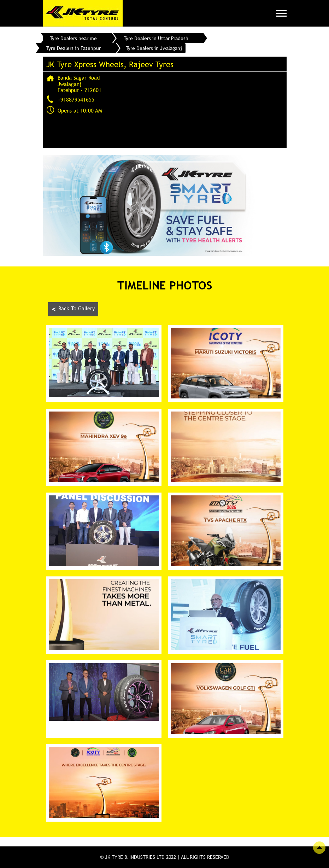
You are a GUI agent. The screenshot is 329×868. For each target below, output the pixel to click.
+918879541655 (76, 99)
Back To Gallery (73, 309)
